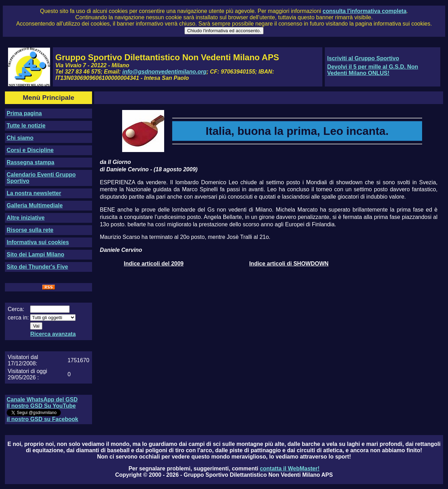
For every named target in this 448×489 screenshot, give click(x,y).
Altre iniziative (26, 218)
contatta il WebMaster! (289, 469)
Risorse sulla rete (30, 230)
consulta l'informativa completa (365, 11)
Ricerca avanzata (53, 334)
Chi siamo (20, 138)
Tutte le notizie (26, 126)
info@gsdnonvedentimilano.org (164, 72)
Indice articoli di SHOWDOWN (289, 264)
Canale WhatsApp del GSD (42, 400)
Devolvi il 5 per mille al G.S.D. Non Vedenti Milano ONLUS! (373, 70)
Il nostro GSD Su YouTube (41, 406)
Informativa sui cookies (38, 242)
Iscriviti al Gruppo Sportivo (363, 58)
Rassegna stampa (30, 162)
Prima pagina (24, 113)
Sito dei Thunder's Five (37, 267)
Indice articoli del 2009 (154, 264)
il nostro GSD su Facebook (42, 419)
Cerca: (16, 309)
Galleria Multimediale (35, 205)
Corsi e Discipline (30, 150)
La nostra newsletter (34, 193)
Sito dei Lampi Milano (35, 254)
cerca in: (18, 318)
